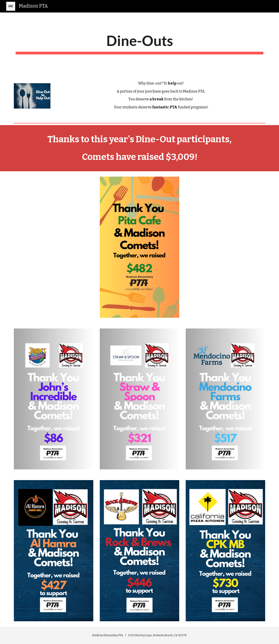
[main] (139, 43)
